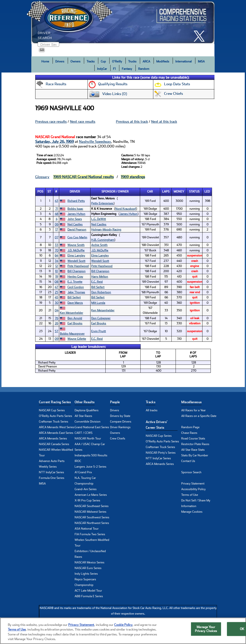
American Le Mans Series (91, 495)
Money (179, 192)
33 (56, 245)
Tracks (91, 61)
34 (56, 261)
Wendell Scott (76, 261)
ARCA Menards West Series (57, 427)
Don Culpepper (101, 318)
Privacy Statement (193, 484)
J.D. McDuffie (76, 250)
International (184, 61)
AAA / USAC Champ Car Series (90, 447)
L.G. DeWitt (99, 219)
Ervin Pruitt (99, 331)
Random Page (190, 427)
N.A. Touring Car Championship (85, 481)
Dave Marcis (75, 303)
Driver (75, 192)
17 (57, 230)
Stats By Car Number (195, 455)
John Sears (75, 219)
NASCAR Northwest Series (92, 523)
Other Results (85, 402)
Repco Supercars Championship (85, 582)
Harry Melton (100, 277)
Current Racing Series (55, 402)
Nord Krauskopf (126, 209)
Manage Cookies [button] (192, 512)
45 (56, 297)
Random (144, 69)
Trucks (132, 61)
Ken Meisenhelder (72, 313)
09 (57, 339)
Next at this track (164, 122)
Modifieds (163, 61)
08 (56, 282)
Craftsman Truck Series (54, 422)
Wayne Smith (76, 245)
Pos (40, 192)
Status (194, 192)
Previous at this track (132, 122)
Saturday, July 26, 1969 (55, 142)
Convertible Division (88, 422)
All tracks (152, 410)
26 (56, 323)
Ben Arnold (75, 318)
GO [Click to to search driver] (42, 50)
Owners (75, 61)
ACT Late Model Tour (88, 591)
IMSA (201, 61)
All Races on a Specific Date (199, 416)
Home (45, 61)
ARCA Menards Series (53, 438)
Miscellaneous (191, 402)
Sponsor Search (191, 472)
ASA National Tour (87, 529)
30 (57, 303)
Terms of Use (190, 495)
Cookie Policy (123, 626)
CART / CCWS (84, 433)
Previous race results (51, 122)
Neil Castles (75, 224)
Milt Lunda (98, 303)
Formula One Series (52, 478)
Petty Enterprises (102, 203)
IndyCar (102, 69)
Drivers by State (120, 416)
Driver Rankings (120, 427)
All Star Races (83, 416)
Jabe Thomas (76, 292)
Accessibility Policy (193, 489)
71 (57, 209)
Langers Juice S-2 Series (90, 467)
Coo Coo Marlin (77, 237)
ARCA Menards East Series (56, 433)
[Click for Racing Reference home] (122, 22)
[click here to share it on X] (201, 36)
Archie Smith (99, 245)
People (115, 402)
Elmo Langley (76, 255)
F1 (114, 69)
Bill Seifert (98, 287)
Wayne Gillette (77, 339)
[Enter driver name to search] (48, 44)
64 (56, 255)
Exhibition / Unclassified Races (90, 554)
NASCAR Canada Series (54, 444)
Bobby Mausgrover (72, 334)
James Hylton (76, 214)
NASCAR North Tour (88, 438)
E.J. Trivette (75, 282)
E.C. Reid (97, 282)
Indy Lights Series (86, 574)
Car (150, 192)
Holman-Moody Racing (106, 230)
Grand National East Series (92, 427)
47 (56, 287)
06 (57, 224)
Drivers (60, 61)
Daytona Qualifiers (87, 410)
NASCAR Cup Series (52, 410)
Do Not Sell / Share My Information (196, 503)
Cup (103, 61)
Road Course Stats (193, 438)
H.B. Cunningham (103, 240)
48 (57, 214)
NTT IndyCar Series (51, 472)
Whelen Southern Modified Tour (92, 543)
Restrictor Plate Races (195, 444)
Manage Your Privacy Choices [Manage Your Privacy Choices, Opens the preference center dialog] (206, 630)
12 (57, 266)
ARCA (146, 61)
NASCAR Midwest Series (90, 512)
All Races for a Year (193, 410)
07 (57, 237)
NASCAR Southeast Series (92, 506)
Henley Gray (75, 277)
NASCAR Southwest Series (92, 517)
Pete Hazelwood (78, 266)
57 (56, 331)
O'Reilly (117, 61)
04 (57, 310)
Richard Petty (76, 201)
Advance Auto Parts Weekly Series (52, 464)
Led (207, 192)
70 (57, 250)
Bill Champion (77, 271)
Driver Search (45, 35)
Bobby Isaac (75, 209)
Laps (166, 192)
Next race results (83, 122)
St (49, 192)
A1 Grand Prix (83, 472)
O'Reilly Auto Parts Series (56, 416)
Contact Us (188, 461)
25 (56, 292)
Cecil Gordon (76, 287)
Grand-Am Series (86, 489)
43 (56, 201)
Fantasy (127, 69)
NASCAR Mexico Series (89, 562)
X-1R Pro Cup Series (87, 500)
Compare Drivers (121, 422)
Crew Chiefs (118, 438)
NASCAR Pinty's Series (161, 453)
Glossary (42, 177)
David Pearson (77, 230)
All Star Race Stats (193, 450)
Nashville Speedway (95, 142)
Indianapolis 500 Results (91, 455)
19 (57, 277)
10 (56, 271)
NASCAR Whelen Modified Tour (56, 453)
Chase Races (189, 433)
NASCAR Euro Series (88, 568)
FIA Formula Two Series (90, 534)
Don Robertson (101, 292)
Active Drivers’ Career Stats (157, 425)
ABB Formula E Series (89, 596)
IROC (78, 461)
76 (56, 318)
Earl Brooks (75, 323)
